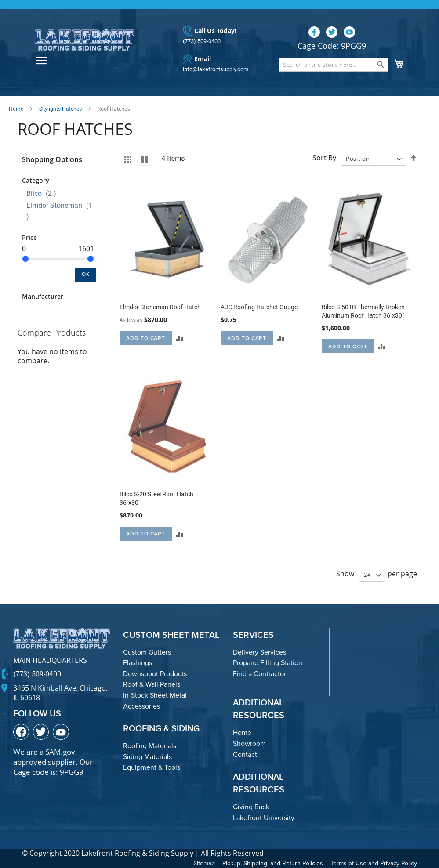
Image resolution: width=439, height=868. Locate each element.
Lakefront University (264, 818)
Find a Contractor (259, 674)
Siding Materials (147, 757)
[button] (180, 338)
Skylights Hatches (60, 109)
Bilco (44, 193)
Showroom (249, 743)
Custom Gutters (147, 652)
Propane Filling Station (268, 663)
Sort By (324, 158)
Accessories (141, 706)
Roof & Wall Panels (152, 684)
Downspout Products (155, 674)
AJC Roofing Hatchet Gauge (259, 307)
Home (16, 109)
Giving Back (251, 807)
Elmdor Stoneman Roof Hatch (160, 307)
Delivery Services (259, 652)
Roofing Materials (150, 746)
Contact (245, 754)
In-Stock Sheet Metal (155, 695)
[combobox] (334, 65)
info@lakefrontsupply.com (216, 69)
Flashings (138, 663)
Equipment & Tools (152, 767)
